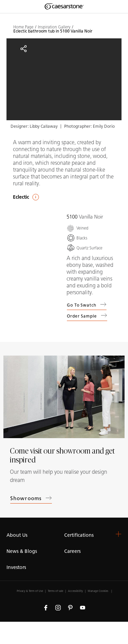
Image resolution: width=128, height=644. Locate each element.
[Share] (24, 49)
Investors (16, 567)
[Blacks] (77, 238)
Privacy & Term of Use (30, 591)
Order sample (87, 317)
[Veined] (77, 228)
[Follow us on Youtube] (83, 607)
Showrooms (31, 498)
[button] (118, 534)
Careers (72, 551)
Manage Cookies (98, 591)
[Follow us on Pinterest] (70, 607)
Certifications (79, 535)
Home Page (23, 27)
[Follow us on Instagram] (58, 607)
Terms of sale (55, 591)
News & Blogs (22, 551)
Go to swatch (87, 305)
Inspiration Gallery (54, 27)
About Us (17, 535)
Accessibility (75, 591)
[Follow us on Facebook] (46, 607)
